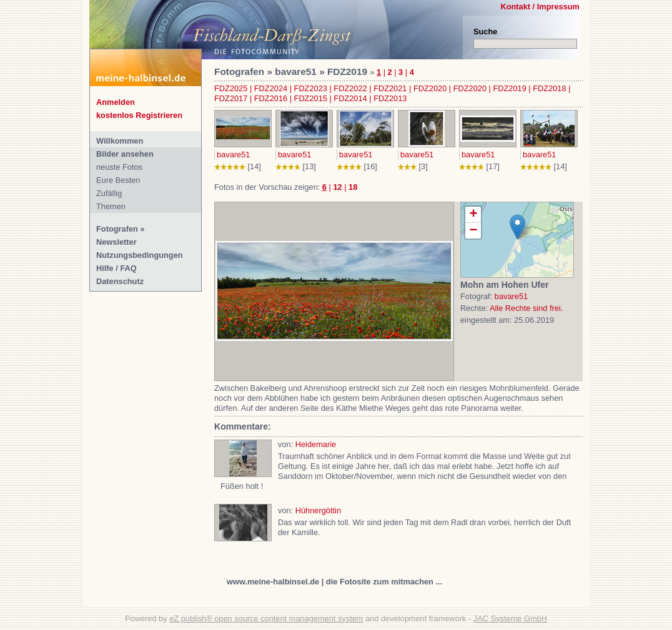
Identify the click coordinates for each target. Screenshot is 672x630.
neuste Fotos (119, 167)
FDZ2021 (390, 88)
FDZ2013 (390, 98)
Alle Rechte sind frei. (526, 308)
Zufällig (109, 193)
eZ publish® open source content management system (266, 618)
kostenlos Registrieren (139, 115)
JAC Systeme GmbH (510, 618)
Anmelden (116, 102)
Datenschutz (120, 281)
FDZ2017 (231, 98)
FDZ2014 (350, 98)
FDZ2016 (271, 98)
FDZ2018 (549, 88)
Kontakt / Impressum (540, 7)
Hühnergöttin (318, 510)
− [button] (473, 231)
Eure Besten (118, 180)
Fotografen (117, 229)
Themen (111, 206)
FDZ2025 (231, 88)
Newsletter (116, 242)
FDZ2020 (430, 88)
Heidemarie (316, 444)
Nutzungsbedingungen (140, 255)
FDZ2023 (311, 88)
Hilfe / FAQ (116, 268)
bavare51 (233, 155)
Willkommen (120, 141)
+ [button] (473, 215)
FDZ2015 (311, 98)
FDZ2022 (350, 88)
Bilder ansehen (125, 154)
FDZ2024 (271, 88)
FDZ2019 (509, 88)
